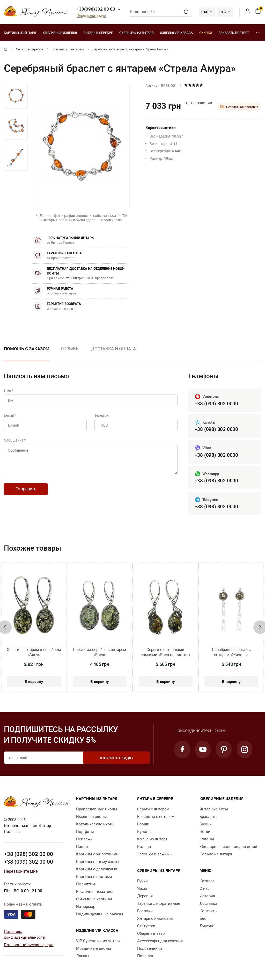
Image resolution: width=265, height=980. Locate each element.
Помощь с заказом (27, 349)
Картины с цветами (94, 878)
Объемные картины (94, 900)
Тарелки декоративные (159, 905)
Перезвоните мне (91, 16)
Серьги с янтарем (153, 810)
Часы (142, 890)
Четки (205, 833)
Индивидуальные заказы (100, 915)
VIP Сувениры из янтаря (98, 942)
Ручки (142, 882)
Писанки (145, 957)
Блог (204, 920)
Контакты (209, 912)
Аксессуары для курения (160, 942)
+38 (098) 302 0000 (216, 430)
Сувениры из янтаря (136, 33)
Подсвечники (150, 949)
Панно (82, 848)
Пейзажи (84, 840)
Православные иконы (97, 810)
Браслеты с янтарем (68, 49)
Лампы (83, 957)
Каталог (207, 882)
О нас (205, 890)
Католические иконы (96, 825)
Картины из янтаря (20, 33)
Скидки (206, 33)
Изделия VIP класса (176, 33)
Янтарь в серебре (98, 33)
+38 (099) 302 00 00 (28, 863)
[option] (16, 96)
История (207, 897)
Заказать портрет (234, 33)
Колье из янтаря (152, 840)
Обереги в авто (151, 935)
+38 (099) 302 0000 (216, 404)
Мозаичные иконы (94, 949)
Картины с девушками (97, 870)
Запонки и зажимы (155, 855)
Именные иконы (91, 818)
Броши (143, 825)
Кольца (144, 848)
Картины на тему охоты (98, 863)
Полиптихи (86, 885)
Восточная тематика (95, 893)
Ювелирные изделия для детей (228, 848)
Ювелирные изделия (60, 33)
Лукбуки (207, 927)
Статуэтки (146, 927)
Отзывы (70, 349)
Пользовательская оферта (29, 945)
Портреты (85, 833)
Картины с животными (97, 855)
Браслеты (208, 818)
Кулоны (144, 833)
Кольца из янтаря (216, 855)
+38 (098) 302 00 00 (28, 855)
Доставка (208, 905)
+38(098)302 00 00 (96, 9)
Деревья (145, 897)
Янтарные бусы (214, 810)
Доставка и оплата (113, 349)
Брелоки (145, 912)
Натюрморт (86, 908)
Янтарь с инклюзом (155, 920)
